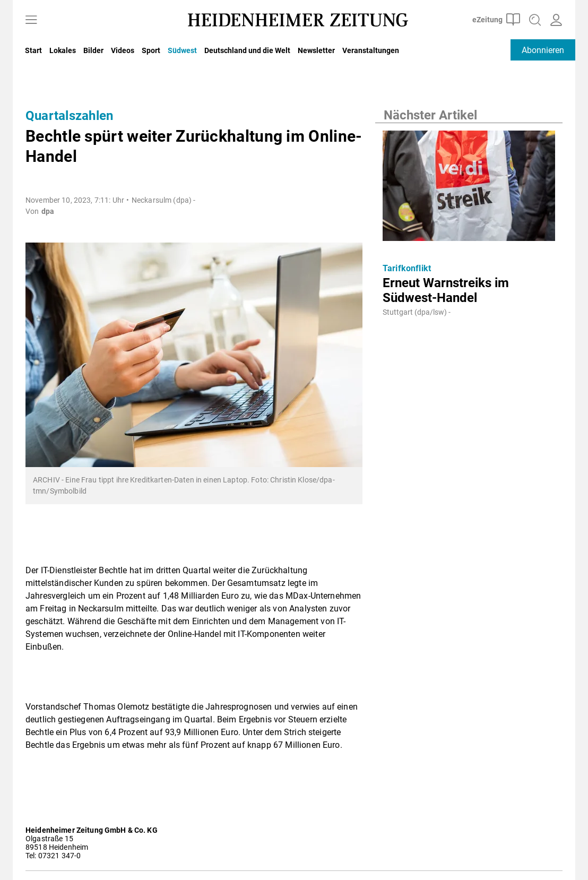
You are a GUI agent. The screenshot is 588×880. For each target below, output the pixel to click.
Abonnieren (543, 50)
